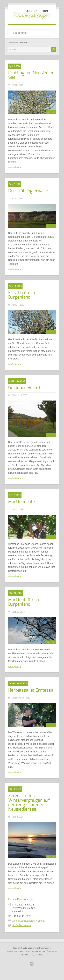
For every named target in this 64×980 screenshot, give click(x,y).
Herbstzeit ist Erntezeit (31, 690)
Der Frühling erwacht (29, 191)
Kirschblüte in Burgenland (22, 295)
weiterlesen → (16, 167)
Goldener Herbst (24, 388)
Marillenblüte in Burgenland (23, 602)
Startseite (23, 42)
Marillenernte (22, 502)
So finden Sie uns (22, 925)
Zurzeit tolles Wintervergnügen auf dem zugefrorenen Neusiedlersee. (29, 803)
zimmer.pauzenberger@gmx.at (29, 921)
